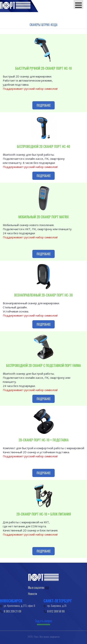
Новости (33, 594)
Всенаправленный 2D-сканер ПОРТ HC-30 (43, 295)
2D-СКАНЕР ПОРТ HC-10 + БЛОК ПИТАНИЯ (44, 514)
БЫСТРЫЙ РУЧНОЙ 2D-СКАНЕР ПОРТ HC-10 (43, 68)
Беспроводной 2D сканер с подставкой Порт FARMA (43, 365)
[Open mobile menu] (78, 4)
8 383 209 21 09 (12, 611)
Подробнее (44, 105)
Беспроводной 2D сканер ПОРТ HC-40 (43, 146)
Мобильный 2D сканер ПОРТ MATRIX (44, 217)
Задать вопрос (44, 621)
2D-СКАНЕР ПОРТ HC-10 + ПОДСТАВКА (44, 440)
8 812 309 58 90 (56, 611)
